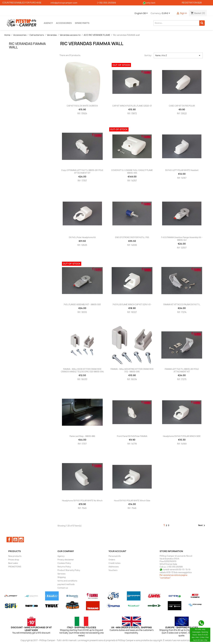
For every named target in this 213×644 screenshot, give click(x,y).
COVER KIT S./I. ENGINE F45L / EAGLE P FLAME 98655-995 (132, 172)
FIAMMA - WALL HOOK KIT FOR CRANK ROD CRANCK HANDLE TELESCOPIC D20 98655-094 (82, 370)
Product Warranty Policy (69, 570)
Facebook (9, 540)
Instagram (21, 540)
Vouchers (113, 570)
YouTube (15, 540)
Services (61, 574)
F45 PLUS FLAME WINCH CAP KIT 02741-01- (132, 304)
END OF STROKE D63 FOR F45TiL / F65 (132, 237)
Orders (112, 560)
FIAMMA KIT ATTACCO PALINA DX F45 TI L (182, 304)
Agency (48, 23)
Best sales (13, 563)
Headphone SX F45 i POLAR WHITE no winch (82, 501)
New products (15, 556)
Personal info (115, 556)
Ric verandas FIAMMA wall (27, 45)
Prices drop (14, 560)
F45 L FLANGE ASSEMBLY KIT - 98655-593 (82, 304)
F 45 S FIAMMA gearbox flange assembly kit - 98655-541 (182, 239)
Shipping (62, 577)
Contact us (63, 588)
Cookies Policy (64, 563)
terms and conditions (67, 581)
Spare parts (82, 23)
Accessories (64, 23)
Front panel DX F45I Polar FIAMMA (132, 436)
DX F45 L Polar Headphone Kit (82, 237)
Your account (117, 551)
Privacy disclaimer (66, 560)
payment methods (66, 584)
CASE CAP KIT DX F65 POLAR (182, 106)
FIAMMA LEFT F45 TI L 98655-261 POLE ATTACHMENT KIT (182, 370)
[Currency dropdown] (166, 13)
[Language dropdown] (142, 13)
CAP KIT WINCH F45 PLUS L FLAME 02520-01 (132, 106)
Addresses (114, 567)
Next (202, 525)
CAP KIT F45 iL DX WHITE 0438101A (82, 106)
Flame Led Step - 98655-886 (82, 436)
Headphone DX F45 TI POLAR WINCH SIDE (182, 436)
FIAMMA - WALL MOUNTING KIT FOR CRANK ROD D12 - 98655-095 (132, 370)
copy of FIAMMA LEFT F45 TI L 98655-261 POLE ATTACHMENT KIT (82, 172)
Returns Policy (64, 567)
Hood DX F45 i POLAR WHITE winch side (132, 501)
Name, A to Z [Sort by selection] (178, 55)
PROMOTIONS (15, 567)
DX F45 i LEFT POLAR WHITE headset (182, 170)
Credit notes (115, 563)
